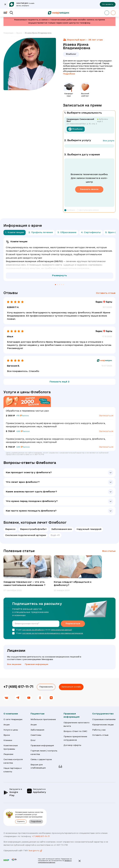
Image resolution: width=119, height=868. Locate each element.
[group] (27, 574)
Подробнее (69, 74)
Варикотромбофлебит (33, 529)
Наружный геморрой (89, 529)
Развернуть (59, 276)
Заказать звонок (89, 189)
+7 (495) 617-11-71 (18, 687)
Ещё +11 (55, 535)
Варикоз (10, 529)
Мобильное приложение (43, 720)
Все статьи (109, 551)
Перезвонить (46, 687)
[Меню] (5, 13)
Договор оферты (72, 745)
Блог (33, 740)
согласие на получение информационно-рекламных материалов (53, 633)
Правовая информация (36, 664)
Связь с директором (41, 760)
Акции (7, 725)
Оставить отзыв (106, 293)
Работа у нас (99, 730)
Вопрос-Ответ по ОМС (75, 731)
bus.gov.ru (36, 851)
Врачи (7, 735)
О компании (11, 714)
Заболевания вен (62, 529)
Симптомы (36, 735)
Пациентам (37, 714)
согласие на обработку (33, 630)
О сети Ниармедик (13, 720)
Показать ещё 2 (59, 382)
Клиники (8, 740)
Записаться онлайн (71, 687)
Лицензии (8, 754)
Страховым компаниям (104, 720)
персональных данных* (61, 630)
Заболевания (37, 730)
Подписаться (73, 624)
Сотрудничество (103, 714)
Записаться (106, 416)
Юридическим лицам (103, 725)
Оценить (21, 822)
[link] (10, 33)
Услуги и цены (11, 730)
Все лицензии (14, 664)
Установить (108, 4)
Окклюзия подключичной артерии (26, 535)
